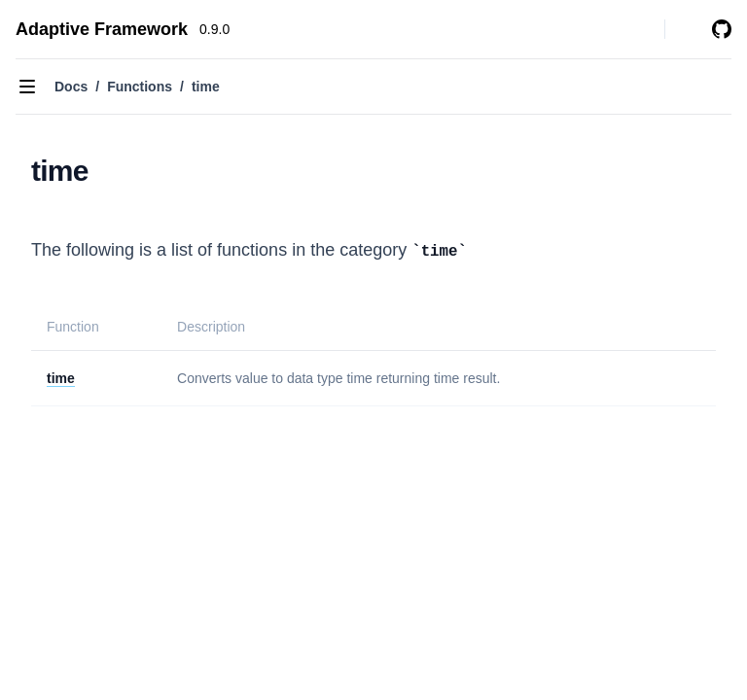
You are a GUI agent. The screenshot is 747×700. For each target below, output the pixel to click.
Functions (140, 87)
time (61, 378)
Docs (71, 87)
